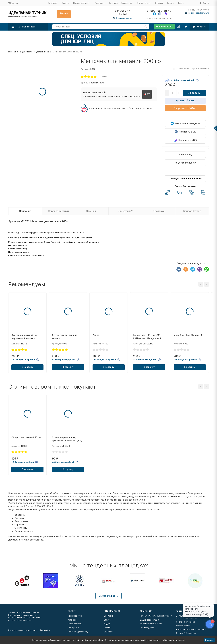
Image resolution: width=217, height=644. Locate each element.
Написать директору (78, 632)
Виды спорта (26, 52)
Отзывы (159, 3)
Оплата (65, 3)
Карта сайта (45, 630)
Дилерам (108, 632)
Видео (170, 3)
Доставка (52, 3)
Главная (12, 52)
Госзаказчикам (75, 624)
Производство (164, 27)
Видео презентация (149, 620)
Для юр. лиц (73, 628)
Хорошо (209, 640)
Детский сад (43, 52)
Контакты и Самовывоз (121, 3)
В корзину (194, 93)
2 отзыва (102, 77)
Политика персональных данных (22, 630)
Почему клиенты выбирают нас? (156, 616)
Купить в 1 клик (185, 100)
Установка (100, 3)
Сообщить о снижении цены (185, 179)
